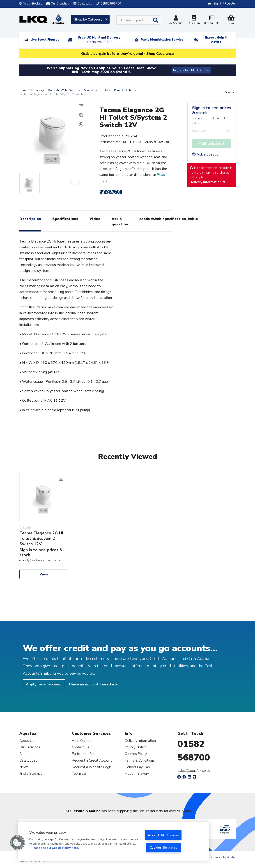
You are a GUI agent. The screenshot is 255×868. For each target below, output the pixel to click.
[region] (114, 841)
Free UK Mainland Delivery (99, 40)
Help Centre (81, 741)
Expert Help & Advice (216, 40)
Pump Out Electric (125, 90)
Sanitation (91, 90)
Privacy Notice (136, 747)
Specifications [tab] (65, 219)
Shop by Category (91, 19)
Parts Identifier (83, 754)
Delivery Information (207, 182)
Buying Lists (212, 20)
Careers (25, 754)
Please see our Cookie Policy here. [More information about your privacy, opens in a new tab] (55, 848)
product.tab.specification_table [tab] (169, 219)
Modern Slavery (137, 773)
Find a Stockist (31, 4)
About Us (27, 741)
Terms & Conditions (140, 760)
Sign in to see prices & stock (212, 110)
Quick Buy (194, 20)
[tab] (81, 125)
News (24, 767)
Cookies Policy (136, 754)
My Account (176, 20)
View (44, 574)
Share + (230, 92)
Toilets (106, 90)
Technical (79, 773)
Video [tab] (95, 219)
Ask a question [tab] (120, 222)
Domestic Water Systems (64, 90)
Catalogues (28, 760)
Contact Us (80, 747)
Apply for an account (44, 684)
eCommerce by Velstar (222, 857)
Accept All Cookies (163, 835)
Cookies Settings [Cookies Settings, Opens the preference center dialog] (163, 847)
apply (199, 118)
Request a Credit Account (92, 760)
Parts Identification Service (162, 40)
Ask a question (206, 154)
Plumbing (38, 90)
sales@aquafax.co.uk (194, 771)
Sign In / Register (225, 4)
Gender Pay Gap (137, 767)
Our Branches (58, 4)
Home (23, 90)
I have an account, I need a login (96, 684)
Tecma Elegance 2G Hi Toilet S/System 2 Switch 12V (41, 538)
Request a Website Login (92, 767)
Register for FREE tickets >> (191, 70)
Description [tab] (30, 219)
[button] (17, 843)
